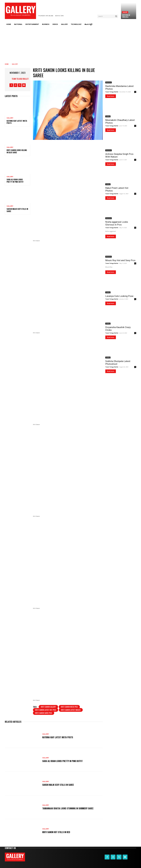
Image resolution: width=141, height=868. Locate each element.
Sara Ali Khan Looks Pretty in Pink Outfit (15, 181)
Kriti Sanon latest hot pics (46, 710)
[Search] (116, 16)
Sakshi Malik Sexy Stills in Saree (17, 210)
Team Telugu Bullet (20, 79)
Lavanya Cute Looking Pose (119, 296)
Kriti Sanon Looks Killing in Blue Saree (17, 151)
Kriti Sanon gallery (48, 707)
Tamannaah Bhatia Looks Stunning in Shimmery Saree (68, 808)
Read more (111, 96)
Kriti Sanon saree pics (44, 713)
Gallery (125, 12)
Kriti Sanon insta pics (69, 707)
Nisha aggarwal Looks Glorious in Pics (117, 223)
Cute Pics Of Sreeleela (126, 16)
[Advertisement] (70, 43)
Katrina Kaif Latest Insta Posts (17, 122)
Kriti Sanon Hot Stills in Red (56, 832)
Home (7, 64)
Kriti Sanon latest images (71, 710)
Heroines (109, 82)
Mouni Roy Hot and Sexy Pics (120, 260)
